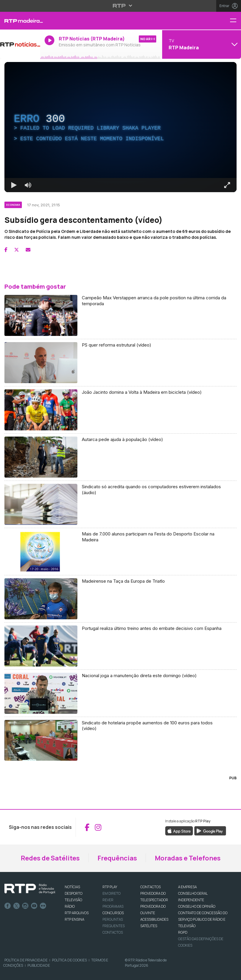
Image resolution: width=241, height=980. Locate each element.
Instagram (25, 906)
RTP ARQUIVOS (77, 913)
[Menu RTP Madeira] (235, 21)
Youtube (34, 906)
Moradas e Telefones (188, 858)
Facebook (8, 906)
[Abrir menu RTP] (121, 6)
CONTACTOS (150, 887)
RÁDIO (70, 906)
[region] (120, 127)
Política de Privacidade (26, 960)
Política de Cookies (69, 960)
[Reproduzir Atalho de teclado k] (14, 185)
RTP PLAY (110, 887)
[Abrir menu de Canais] (201, 44)
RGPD (183, 932)
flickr (43, 906)
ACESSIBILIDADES (154, 919)
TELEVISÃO (73, 900)
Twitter (17, 906)
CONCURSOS (113, 913)
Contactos (113, 932)
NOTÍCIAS (72, 887)
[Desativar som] (28, 185)
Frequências (117, 858)
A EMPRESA (187, 887)
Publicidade (39, 965)
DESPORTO (74, 893)
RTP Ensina (74, 919)
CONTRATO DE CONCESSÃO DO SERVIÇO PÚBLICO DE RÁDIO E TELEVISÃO (203, 919)
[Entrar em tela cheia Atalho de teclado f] (227, 185)
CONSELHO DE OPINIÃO (197, 906)
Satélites (149, 926)
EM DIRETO (111, 893)
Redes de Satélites (50, 858)
